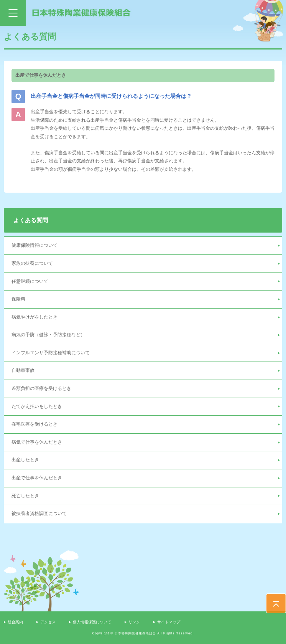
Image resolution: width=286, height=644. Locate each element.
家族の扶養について (32, 263)
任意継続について (30, 281)
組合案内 (15, 622)
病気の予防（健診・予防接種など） (48, 335)
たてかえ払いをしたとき (37, 406)
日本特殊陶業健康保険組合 (81, 13)
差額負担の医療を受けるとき (41, 388)
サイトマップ (169, 622)
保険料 (18, 299)
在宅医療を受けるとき (35, 424)
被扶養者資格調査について (39, 514)
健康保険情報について (35, 245)
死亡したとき (25, 496)
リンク (134, 622)
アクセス (48, 622)
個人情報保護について (92, 622)
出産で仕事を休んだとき (37, 478)
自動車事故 (23, 370)
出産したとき (25, 460)
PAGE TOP (276, 603)
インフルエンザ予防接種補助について (51, 353)
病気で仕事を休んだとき (37, 442)
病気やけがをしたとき (35, 317)
